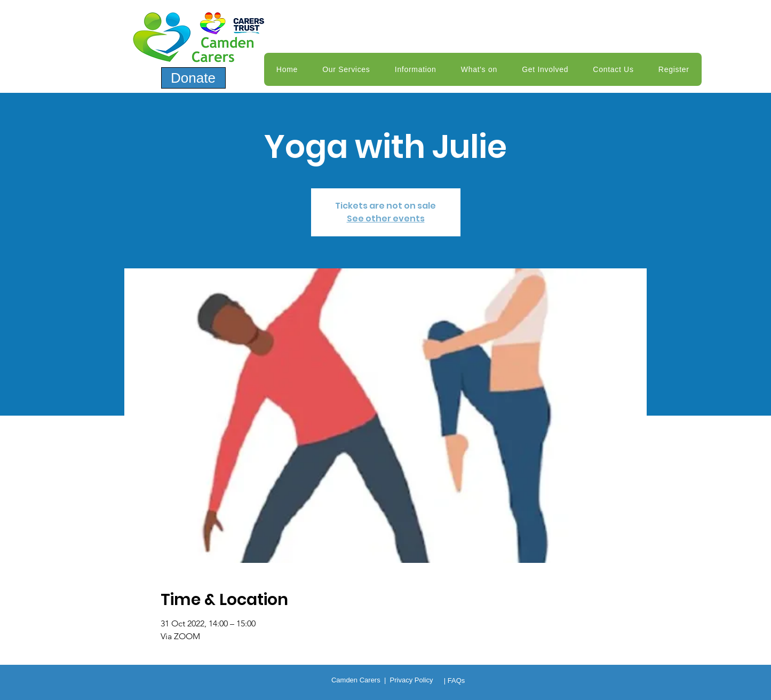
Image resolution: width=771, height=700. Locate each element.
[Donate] (193, 78)
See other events (386, 218)
